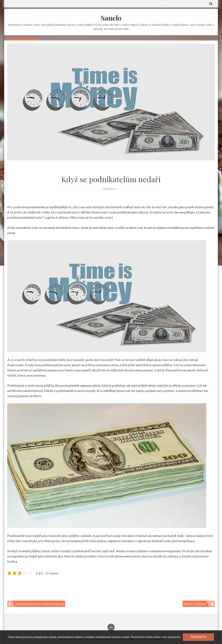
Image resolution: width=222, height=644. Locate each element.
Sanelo (111, 18)
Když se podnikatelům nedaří (111, 179)
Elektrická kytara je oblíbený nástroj (40, 604)
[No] (203, 637)
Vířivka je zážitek (195, 604)
